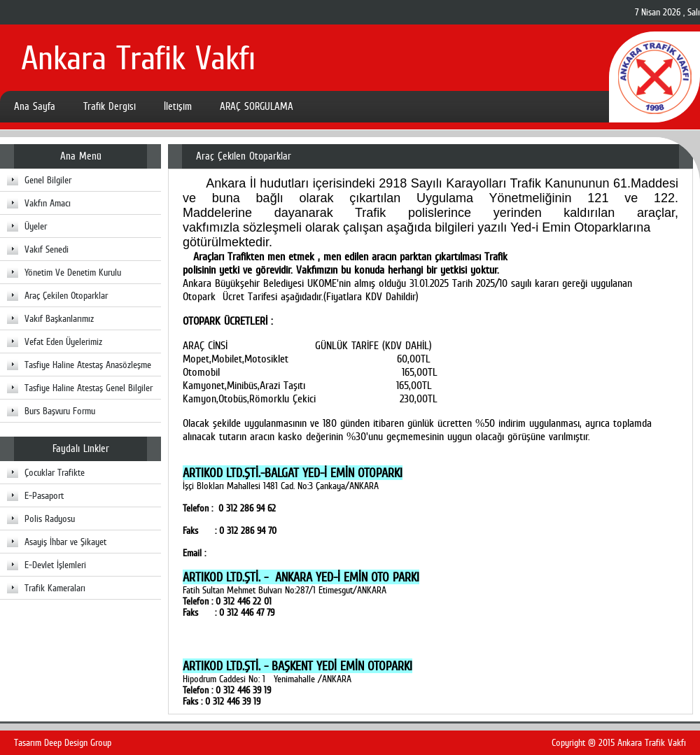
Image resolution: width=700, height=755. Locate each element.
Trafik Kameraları (55, 588)
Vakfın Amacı (48, 203)
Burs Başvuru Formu (60, 411)
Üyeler (36, 226)
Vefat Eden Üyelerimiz (63, 341)
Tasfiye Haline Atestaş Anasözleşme (88, 365)
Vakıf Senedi (47, 249)
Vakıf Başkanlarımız (59, 318)
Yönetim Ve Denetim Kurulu (73, 272)
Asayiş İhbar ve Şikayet (65, 542)
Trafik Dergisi (110, 106)
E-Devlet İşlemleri (55, 565)
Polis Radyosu (50, 518)
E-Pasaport (44, 495)
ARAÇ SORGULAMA (257, 106)
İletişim (178, 106)
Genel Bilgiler (48, 180)
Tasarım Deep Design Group (63, 742)
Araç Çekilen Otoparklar (66, 295)
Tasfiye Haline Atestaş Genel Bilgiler (89, 388)
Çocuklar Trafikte (55, 472)
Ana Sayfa (35, 106)
